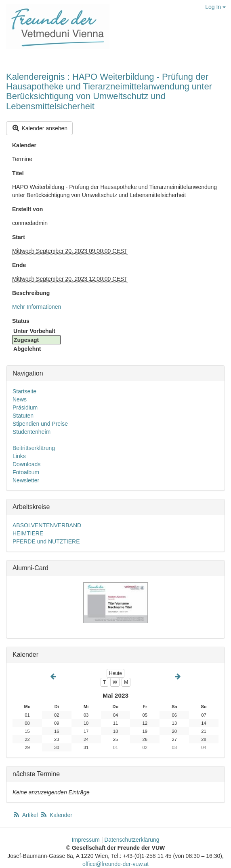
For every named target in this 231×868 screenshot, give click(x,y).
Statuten (23, 416)
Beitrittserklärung (34, 448)
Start (19, 237)
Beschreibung (31, 293)
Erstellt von (27, 209)
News (20, 399)
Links (19, 456)
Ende (19, 265)
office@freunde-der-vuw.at (115, 864)
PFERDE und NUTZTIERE (46, 541)
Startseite (24, 391)
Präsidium (25, 407)
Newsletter (26, 480)
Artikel (26, 815)
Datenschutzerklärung (132, 840)
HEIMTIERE (28, 533)
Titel (18, 173)
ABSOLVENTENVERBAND (47, 525)
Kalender (24, 145)
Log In (215, 7)
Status (21, 321)
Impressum (86, 840)
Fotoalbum (26, 472)
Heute (115, 673)
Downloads (26, 464)
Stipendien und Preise (40, 424)
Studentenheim (31, 432)
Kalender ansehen (39, 128)
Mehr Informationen (37, 307)
